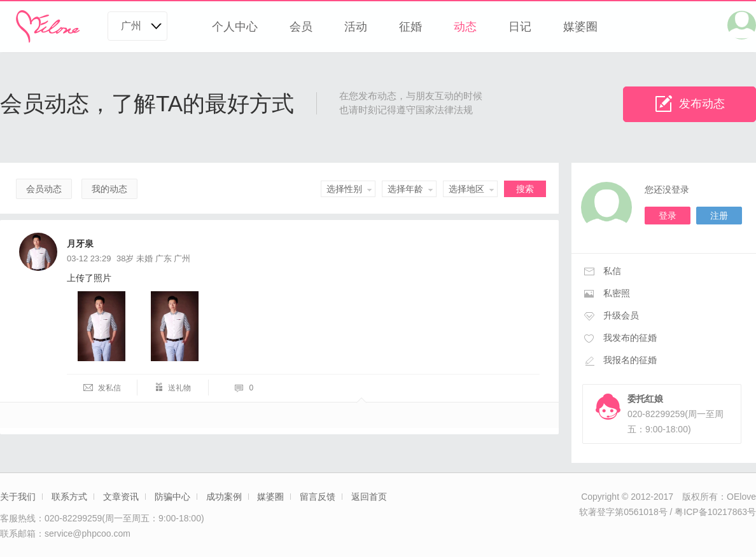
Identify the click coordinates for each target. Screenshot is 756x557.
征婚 (410, 27)
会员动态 (44, 189)
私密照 (617, 293)
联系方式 (69, 497)
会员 (301, 27)
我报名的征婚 (630, 360)
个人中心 (235, 27)
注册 (719, 216)
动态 (465, 27)
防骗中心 (172, 497)
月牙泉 (80, 244)
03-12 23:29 (89, 258)
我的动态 (109, 189)
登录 (668, 216)
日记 (520, 27)
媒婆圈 (580, 27)
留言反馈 (318, 497)
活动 (356, 27)
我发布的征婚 (630, 338)
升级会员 (621, 315)
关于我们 (18, 497)
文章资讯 (121, 497)
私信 (612, 271)
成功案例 (224, 497)
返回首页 (369, 497)
